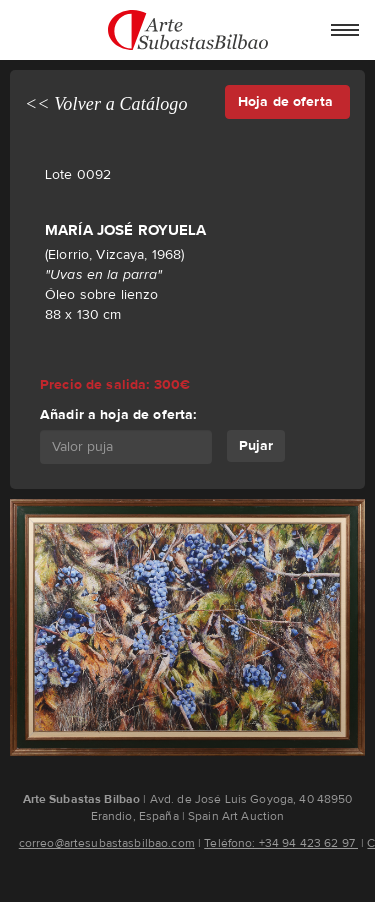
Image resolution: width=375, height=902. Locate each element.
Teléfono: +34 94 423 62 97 (281, 843)
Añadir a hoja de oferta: (118, 414)
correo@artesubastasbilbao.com (107, 843)
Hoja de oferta (287, 101)
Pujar (256, 445)
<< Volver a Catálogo (106, 104)
